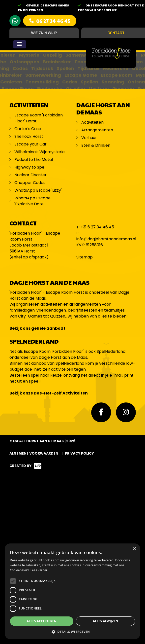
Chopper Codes (30, 183)
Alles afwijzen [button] (106, 621)
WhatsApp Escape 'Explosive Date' (32, 201)
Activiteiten (92, 122)
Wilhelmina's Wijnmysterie (40, 152)
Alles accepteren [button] (42, 621)
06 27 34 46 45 (53, 21)
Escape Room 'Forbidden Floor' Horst (39, 118)
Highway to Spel (30, 167)
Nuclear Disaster (30, 175)
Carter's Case (28, 129)
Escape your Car (30, 144)
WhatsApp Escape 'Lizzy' (38, 190)
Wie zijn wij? (44, 33)
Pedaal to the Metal (34, 160)
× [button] (134, 549)
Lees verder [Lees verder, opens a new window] (39, 570)
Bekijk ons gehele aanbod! (37, 328)
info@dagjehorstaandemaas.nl (106, 239)
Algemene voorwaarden (34, 453)
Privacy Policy (79, 453)
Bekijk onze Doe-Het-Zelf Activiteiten (49, 393)
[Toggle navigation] (20, 44)
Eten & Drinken (96, 145)
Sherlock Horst (29, 136)
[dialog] (72, 591)
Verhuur (89, 138)
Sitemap (85, 257)
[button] (72, 632)
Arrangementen (97, 130)
